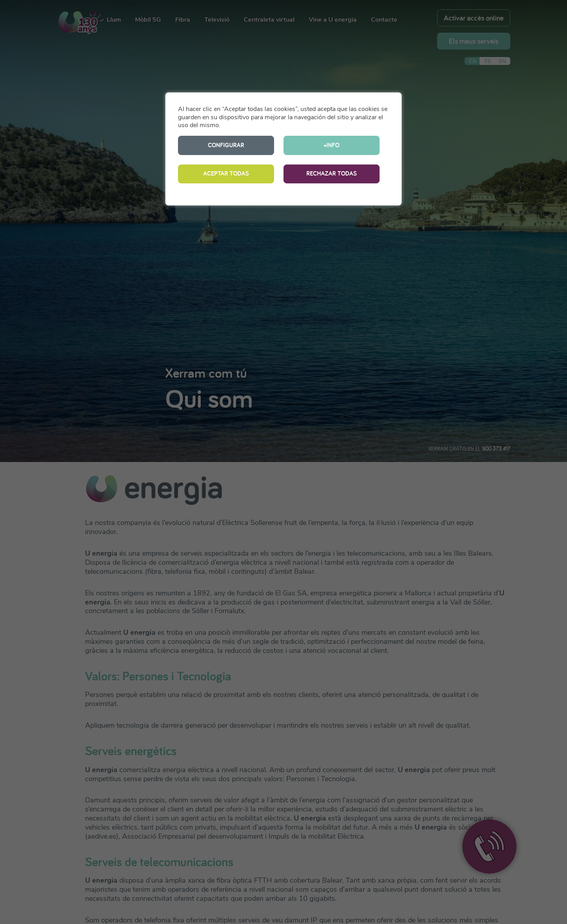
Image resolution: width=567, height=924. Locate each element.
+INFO (332, 145)
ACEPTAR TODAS (226, 173)
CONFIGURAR (226, 145)
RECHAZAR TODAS (332, 173)
